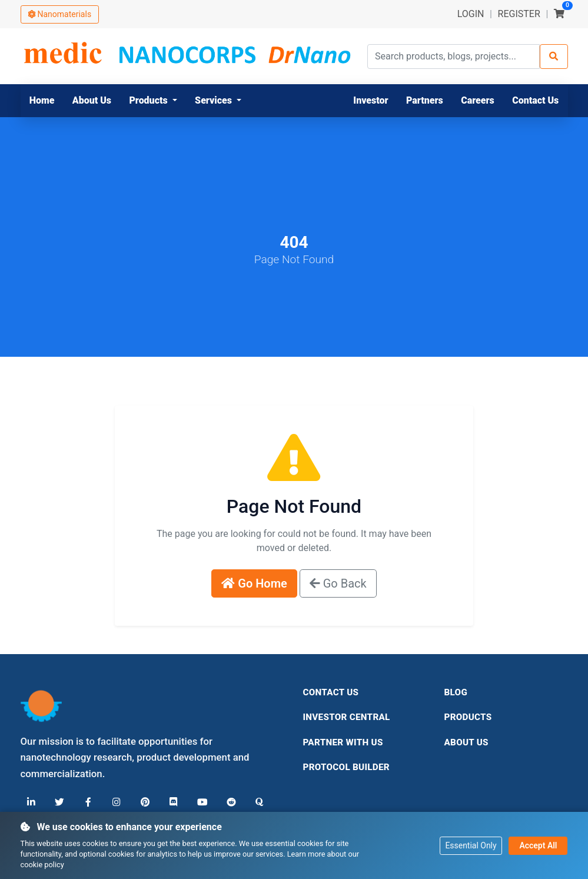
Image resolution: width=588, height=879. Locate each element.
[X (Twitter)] (59, 802)
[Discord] (172, 802)
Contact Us (331, 692)
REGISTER (519, 14)
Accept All (538, 845)
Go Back (338, 583)
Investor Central (347, 717)
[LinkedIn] (31, 802)
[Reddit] (228, 802)
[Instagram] (115, 802)
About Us (466, 742)
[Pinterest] (144, 802)
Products (468, 717)
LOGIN (471, 14)
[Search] (554, 57)
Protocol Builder (346, 767)
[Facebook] (87, 802)
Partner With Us (343, 742)
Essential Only (471, 845)
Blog (456, 692)
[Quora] (257, 802)
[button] (153, 101)
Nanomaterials (60, 14)
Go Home (254, 583)
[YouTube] (200, 802)
